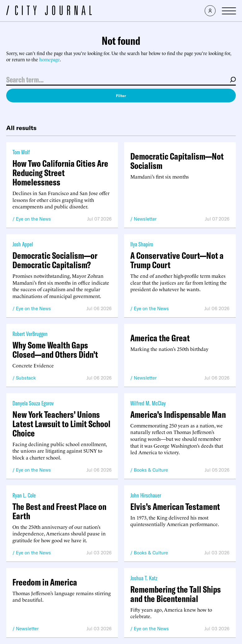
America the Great (160, 338)
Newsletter (145, 219)
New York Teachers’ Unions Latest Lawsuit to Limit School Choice (61, 424)
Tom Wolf (21, 152)
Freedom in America (45, 582)
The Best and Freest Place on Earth (59, 511)
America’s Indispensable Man (178, 414)
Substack (26, 378)
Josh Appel (23, 244)
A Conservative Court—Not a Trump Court (177, 260)
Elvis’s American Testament (175, 506)
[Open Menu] (229, 11)
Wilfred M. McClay (148, 403)
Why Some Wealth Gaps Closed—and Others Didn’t (55, 350)
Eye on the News (33, 219)
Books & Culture (151, 470)
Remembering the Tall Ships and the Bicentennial (176, 594)
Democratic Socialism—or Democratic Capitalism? (55, 260)
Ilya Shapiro (142, 244)
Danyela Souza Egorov (33, 403)
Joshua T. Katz (144, 578)
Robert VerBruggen (30, 334)
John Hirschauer (146, 495)
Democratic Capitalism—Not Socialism (177, 161)
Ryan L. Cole (24, 495)
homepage (49, 59)
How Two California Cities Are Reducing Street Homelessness (60, 173)
